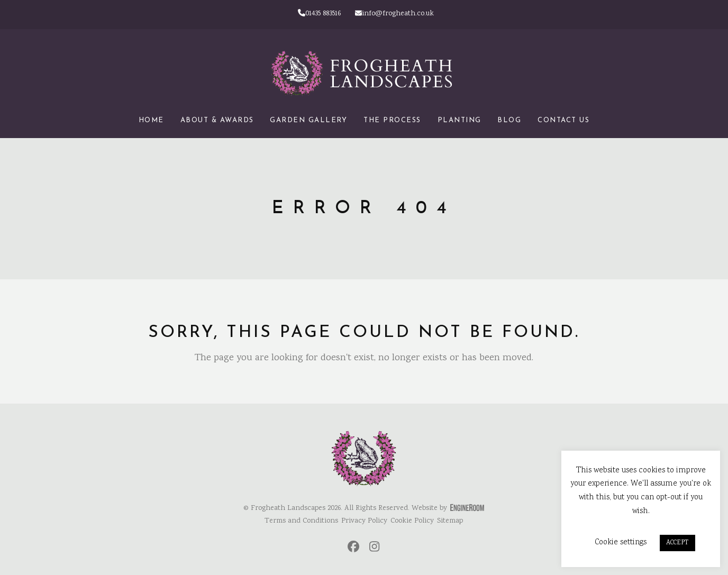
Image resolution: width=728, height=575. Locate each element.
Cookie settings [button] (621, 542)
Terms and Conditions (301, 521)
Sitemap (450, 521)
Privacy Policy (364, 521)
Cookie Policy (412, 521)
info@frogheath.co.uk (394, 14)
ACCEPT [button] (677, 543)
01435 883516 (319, 14)
